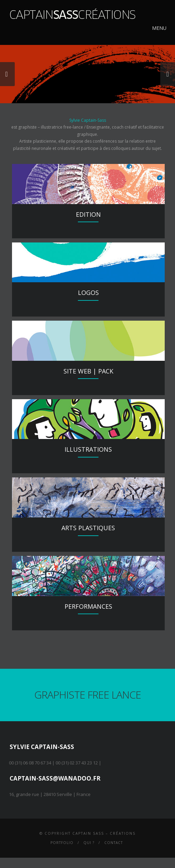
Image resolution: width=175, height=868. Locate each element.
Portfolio (62, 843)
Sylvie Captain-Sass (88, 120)
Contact (114, 843)
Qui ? (89, 843)
